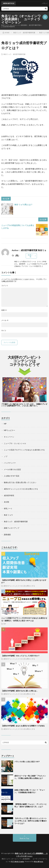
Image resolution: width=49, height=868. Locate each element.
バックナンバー (10, 463)
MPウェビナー (9, 430)
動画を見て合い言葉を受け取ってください (20, 482)
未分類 (6, 502)
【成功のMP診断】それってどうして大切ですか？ (20, 656)
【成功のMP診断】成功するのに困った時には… (19, 691)
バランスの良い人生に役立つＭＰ (27, 762)
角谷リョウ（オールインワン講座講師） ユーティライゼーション (21, 19)
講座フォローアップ (12, 528)
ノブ (6, 456)
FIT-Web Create (18, 861)
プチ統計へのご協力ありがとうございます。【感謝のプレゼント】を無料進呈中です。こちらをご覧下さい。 (24, 405)
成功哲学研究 (9, 495)
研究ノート (8, 508)
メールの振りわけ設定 (12, 469)
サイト (4, 331)
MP (5, 424)
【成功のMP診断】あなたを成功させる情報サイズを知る (23, 726)
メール (5, 320)
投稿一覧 (31, 256)
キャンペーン (9, 437)
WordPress (39, 861)
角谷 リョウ (8, 515)
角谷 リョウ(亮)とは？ (23, 205)
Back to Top (24, 838)
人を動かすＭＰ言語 (12, 476)
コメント (5, 286)
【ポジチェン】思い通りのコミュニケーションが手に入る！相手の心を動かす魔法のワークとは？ (31, 821)
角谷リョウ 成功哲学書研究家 (15, 54)
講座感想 (7, 535)
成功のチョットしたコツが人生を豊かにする (21, 489)
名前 (4, 310)
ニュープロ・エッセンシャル (15, 443)
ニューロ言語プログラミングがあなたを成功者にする (24, 450)
